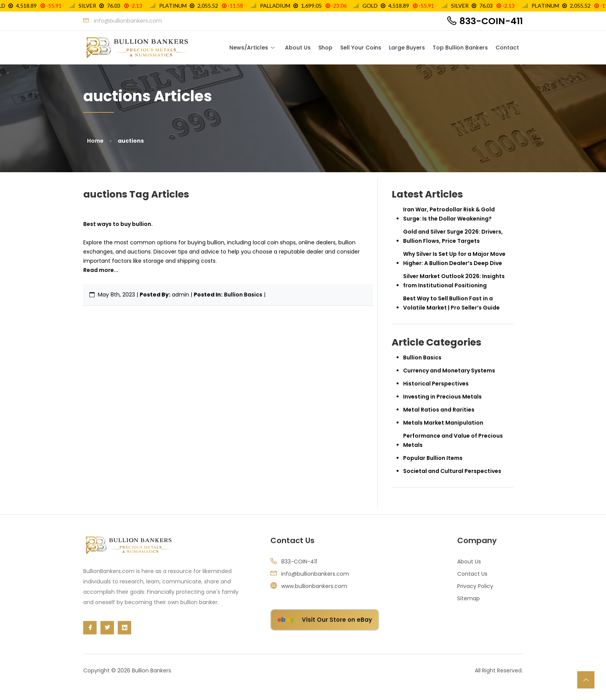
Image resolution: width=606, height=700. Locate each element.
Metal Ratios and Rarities (439, 410)
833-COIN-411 (491, 21)
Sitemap (468, 599)
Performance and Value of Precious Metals (453, 441)
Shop (325, 48)
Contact (507, 48)
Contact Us (472, 574)
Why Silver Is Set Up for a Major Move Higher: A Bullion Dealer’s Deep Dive (454, 259)
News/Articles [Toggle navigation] (249, 48)
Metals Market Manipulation (443, 423)
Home (95, 141)
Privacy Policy (475, 586)
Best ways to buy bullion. (118, 224)
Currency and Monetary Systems (449, 371)
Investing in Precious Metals (442, 397)
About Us (298, 48)
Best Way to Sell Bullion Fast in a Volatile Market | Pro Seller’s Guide (451, 303)
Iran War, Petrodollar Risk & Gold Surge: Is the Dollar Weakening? (449, 214)
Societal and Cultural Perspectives (452, 471)
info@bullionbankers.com (315, 574)
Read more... (101, 270)
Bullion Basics (243, 295)
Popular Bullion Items (433, 458)
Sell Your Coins (361, 48)
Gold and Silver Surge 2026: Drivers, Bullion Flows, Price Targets (453, 237)
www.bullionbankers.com (314, 586)
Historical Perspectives (436, 384)
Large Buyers (407, 48)
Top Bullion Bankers (460, 48)
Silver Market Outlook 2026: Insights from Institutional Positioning (454, 281)
